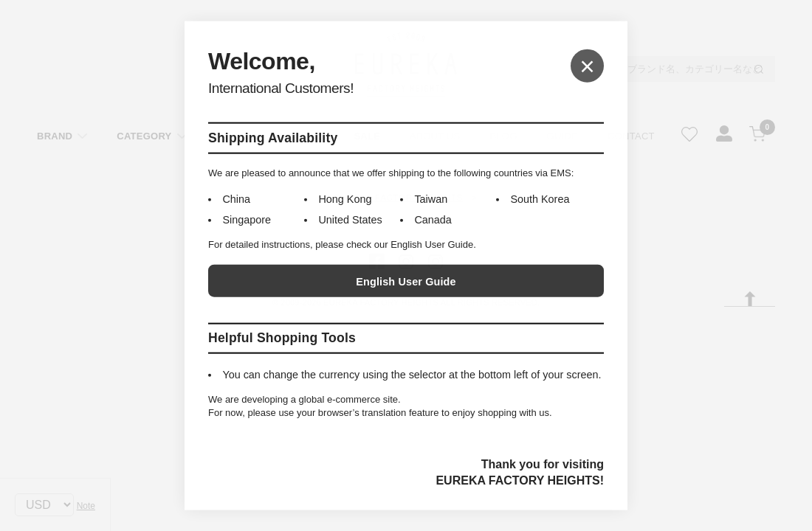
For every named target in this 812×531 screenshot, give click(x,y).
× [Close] (587, 65)
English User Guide (406, 282)
